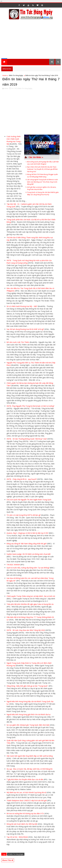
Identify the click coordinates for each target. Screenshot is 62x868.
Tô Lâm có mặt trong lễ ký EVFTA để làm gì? (24, 515)
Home (5, 75)
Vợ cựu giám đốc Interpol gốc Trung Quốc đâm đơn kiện (28, 725)
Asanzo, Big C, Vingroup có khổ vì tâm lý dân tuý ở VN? (27, 533)
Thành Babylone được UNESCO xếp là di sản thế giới (27, 800)
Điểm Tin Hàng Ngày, (25, 88)
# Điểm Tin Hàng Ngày (16, 854)
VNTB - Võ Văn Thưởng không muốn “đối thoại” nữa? (27, 439)
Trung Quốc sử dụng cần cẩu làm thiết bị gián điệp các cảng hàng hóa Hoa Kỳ (43, 193)
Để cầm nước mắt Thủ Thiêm (18, 342)
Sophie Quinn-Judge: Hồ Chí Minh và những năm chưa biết (29, 554)
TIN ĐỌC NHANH (13, 565)
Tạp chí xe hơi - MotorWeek (17, 837)
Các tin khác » (36, 157)
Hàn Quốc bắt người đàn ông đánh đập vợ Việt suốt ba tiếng (30, 756)
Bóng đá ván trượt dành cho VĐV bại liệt (22, 824)
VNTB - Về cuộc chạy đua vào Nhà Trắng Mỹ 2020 (26, 630)
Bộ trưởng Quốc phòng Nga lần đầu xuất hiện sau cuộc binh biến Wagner (43, 163)
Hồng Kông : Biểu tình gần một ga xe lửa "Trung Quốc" (27, 686)
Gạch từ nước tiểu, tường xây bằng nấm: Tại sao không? (28, 568)
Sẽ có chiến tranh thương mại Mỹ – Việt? (22, 306)
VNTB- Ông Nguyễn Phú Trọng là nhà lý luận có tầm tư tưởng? (30, 406)
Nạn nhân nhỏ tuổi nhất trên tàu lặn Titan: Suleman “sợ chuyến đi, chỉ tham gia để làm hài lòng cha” (42, 169)
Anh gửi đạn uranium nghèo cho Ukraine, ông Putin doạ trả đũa (42, 188)
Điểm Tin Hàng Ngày (16, 75)
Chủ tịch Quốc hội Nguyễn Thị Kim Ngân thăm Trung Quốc (29, 500)
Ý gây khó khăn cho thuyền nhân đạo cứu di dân (25, 779)
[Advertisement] (32, 41)
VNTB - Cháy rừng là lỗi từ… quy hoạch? (22, 479)
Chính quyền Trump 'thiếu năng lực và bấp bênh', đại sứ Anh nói (31, 596)
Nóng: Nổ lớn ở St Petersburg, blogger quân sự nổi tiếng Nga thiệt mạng (42, 175)
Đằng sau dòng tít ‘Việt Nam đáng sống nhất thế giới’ (27, 544)
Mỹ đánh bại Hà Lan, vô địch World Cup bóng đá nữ (26, 792)
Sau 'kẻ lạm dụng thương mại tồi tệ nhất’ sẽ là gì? (25, 329)
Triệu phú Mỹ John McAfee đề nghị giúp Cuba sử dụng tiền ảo (30, 604)
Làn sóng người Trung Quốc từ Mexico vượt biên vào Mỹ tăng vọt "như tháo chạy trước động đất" (42, 182)
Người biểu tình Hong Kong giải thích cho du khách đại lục (29, 714)
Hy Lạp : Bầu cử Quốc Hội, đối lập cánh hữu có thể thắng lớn (30, 769)
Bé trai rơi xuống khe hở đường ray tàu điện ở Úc (25, 813)
